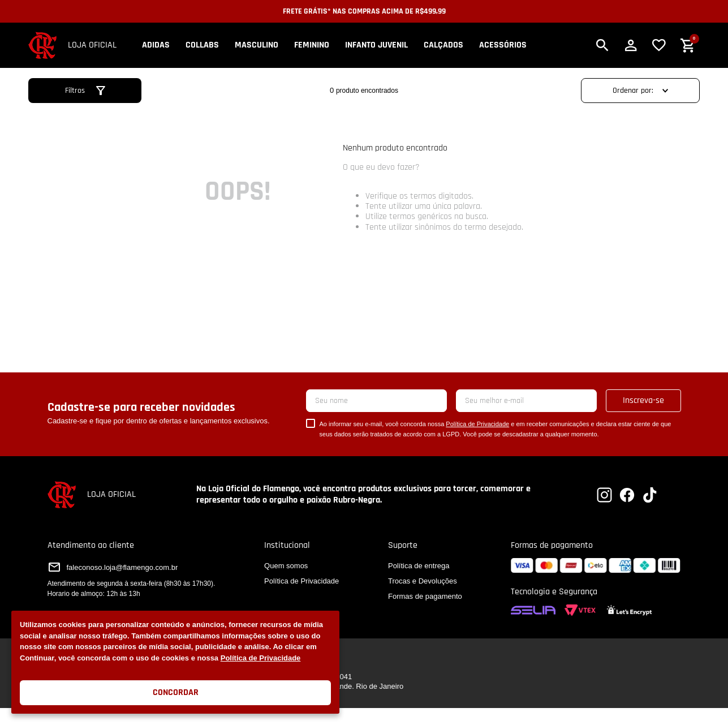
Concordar (176, 692)
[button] (602, 45)
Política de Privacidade (261, 658)
